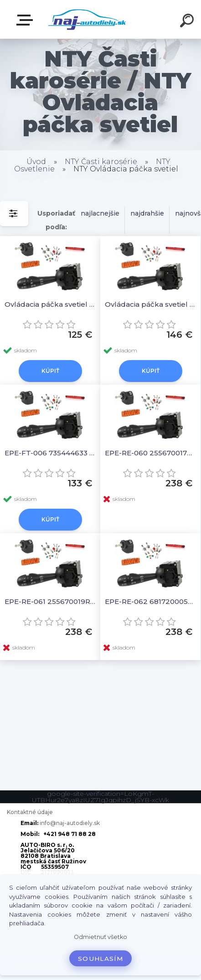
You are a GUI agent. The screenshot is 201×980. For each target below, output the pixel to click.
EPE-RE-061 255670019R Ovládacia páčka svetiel (50, 601)
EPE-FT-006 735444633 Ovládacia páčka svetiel (50, 453)
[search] (188, 22)
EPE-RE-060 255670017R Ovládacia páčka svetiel (150, 453)
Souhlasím (100, 959)
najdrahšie (147, 213)
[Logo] (87, 19)
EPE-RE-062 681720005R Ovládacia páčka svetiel (150, 601)
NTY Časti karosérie (101, 162)
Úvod (36, 162)
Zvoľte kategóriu (26, 20)
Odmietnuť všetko (100, 937)
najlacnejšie (100, 213)
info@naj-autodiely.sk (70, 823)
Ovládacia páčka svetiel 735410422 (50, 304)
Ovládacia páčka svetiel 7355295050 (150, 304)
